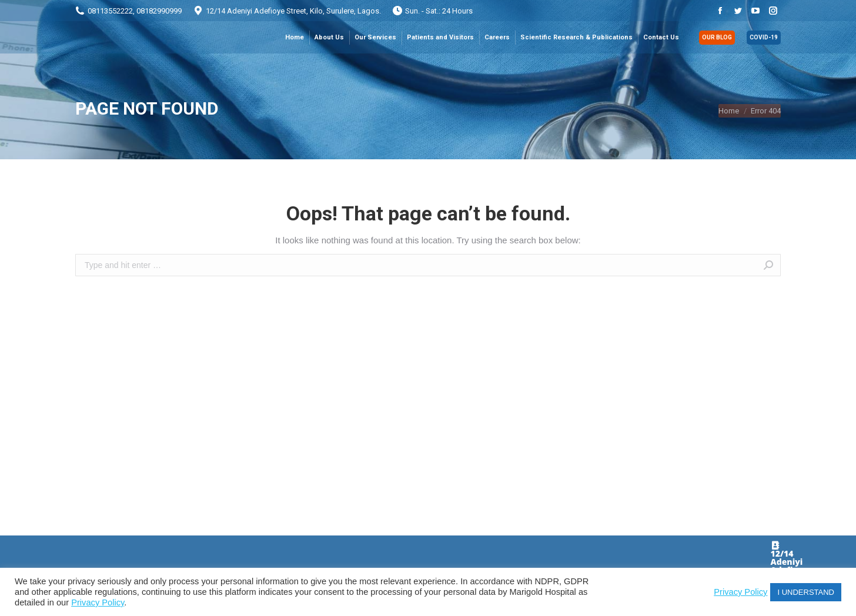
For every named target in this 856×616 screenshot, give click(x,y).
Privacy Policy (98, 602)
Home (729, 111)
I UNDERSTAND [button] (806, 592)
